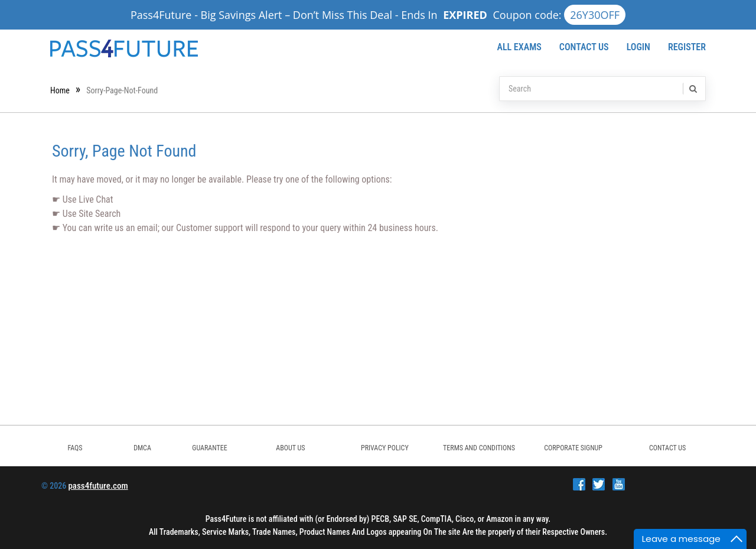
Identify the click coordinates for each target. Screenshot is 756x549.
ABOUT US (290, 448)
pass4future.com (98, 486)
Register (687, 47)
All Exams (519, 47)
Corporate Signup (573, 448)
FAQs (75, 448)
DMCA (142, 448)
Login (638, 47)
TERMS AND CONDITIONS (479, 448)
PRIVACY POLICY (385, 448)
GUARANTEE (209, 448)
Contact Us (584, 47)
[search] (692, 89)
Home (60, 90)
